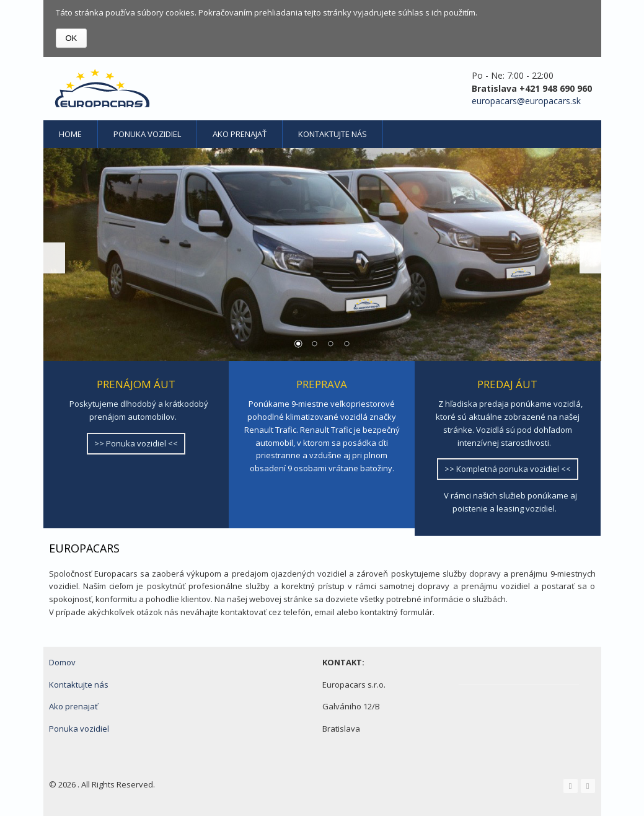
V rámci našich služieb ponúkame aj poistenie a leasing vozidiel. (510, 502)
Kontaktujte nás (333, 134)
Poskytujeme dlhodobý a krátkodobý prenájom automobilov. (139, 410)
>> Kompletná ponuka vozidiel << (508, 469)
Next (590, 258)
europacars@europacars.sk (526, 101)
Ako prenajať (240, 134)
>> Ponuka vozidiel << (136, 443)
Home (70, 134)
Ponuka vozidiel (147, 134)
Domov (62, 662)
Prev (54, 258)
